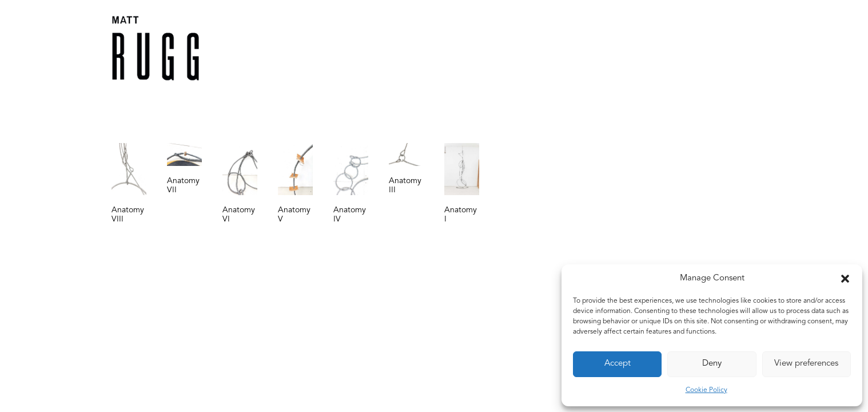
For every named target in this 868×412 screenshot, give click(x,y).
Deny (712, 364)
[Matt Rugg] (156, 48)
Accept (618, 364)
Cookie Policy (706, 390)
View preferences (806, 364)
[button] (845, 279)
